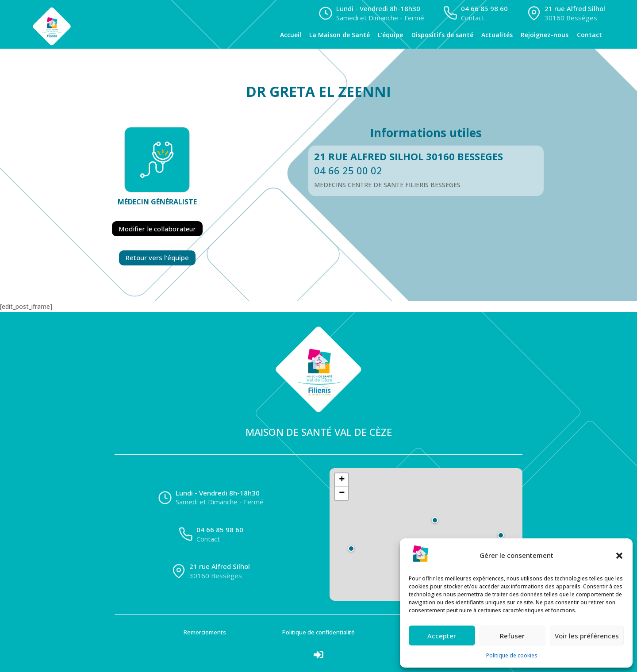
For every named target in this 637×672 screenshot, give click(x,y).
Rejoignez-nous (545, 35)
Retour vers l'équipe (157, 257)
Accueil (291, 35)
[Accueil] (89, 24)
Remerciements (205, 632)
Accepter (442, 636)
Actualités (497, 35)
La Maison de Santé (340, 35)
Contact (589, 35)
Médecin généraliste (157, 202)
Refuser (512, 636)
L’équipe (390, 35)
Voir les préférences (587, 636)
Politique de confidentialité (318, 632)
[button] (619, 556)
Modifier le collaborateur (157, 228)
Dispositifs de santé (442, 35)
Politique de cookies (512, 655)
